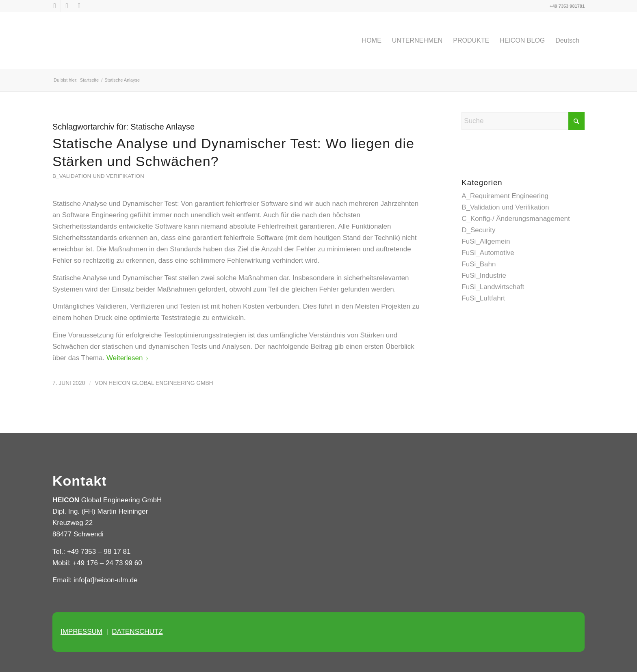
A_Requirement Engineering (505, 196)
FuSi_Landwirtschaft (493, 287)
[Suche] (523, 121)
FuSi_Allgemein (486, 241)
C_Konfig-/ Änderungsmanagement (516, 219)
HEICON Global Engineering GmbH (161, 383)
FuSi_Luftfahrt (483, 298)
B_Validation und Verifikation (98, 176)
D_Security (478, 230)
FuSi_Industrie (484, 275)
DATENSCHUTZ (137, 632)
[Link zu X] (55, 6)
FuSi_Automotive (488, 253)
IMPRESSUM (81, 632)
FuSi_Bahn (479, 264)
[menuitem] (372, 41)
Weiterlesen (128, 358)
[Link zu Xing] (79, 6)
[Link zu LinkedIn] (67, 6)
